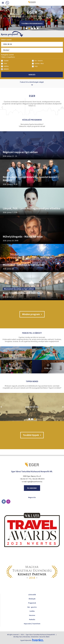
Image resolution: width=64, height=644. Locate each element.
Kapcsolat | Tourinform (32, 624)
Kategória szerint (8, 56)
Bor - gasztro (32, 607)
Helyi (35, 66)
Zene (4, 64)
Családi (5, 61)
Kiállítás (5, 66)
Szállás (32, 611)
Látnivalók (32, 595)
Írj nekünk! (32, 488)
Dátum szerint (6, 40)
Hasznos (32, 615)
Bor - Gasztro (37, 61)
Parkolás (32, 619)
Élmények (32, 599)
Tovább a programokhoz (32, 23)
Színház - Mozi (38, 64)
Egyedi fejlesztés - (32, 640)
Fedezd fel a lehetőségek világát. (32, 83)
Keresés (32, 75)
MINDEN (5, 69)
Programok (32, 603)
